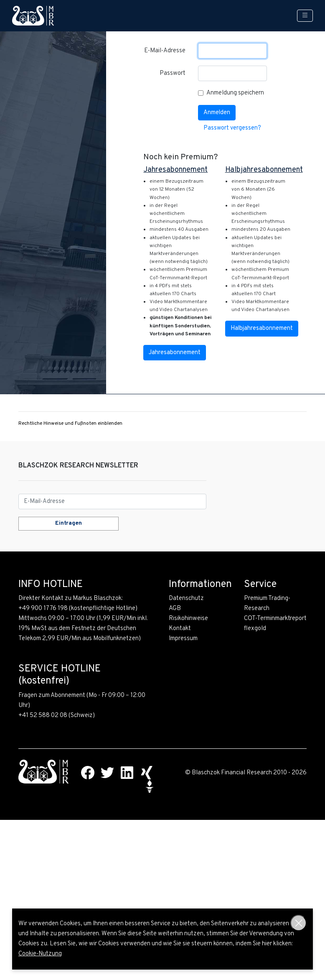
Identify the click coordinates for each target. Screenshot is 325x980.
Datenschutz (186, 598)
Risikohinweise (188, 619)
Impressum (183, 639)
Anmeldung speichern (235, 93)
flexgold (255, 629)
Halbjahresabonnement (262, 328)
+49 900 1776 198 (43, 609)
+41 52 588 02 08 (43, 716)
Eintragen (69, 523)
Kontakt (180, 629)
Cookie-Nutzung (40, 954)
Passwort (173, 73)
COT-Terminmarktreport (275, 619)
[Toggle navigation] (305, 16)
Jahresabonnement (175, 353)
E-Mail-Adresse (165, 51)
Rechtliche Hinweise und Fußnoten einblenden (70, 424)
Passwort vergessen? (232, 128)
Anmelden (217, 113)
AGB (175, 609)
